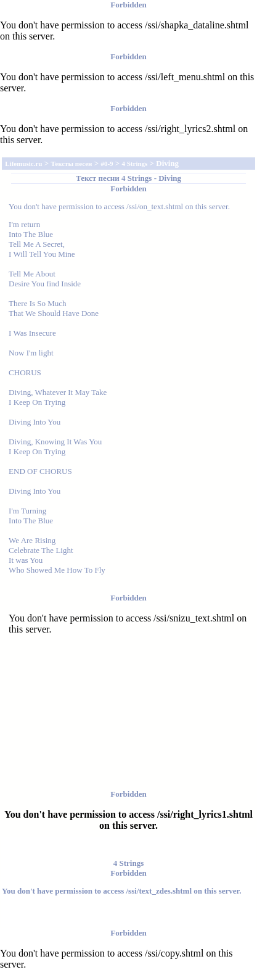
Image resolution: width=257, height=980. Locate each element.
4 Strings (137, 178)
